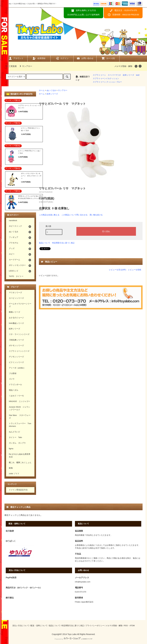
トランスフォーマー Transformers (20, 425)
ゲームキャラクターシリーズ (20, 305)
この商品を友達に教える (49, 215)
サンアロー (25, 66)
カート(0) (108, 58)
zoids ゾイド (14, 474)
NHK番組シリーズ (16, 323)
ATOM (132, 626)
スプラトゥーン (99, 75)
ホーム (42, 90)
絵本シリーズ (128, 75)
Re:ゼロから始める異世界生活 (20, 456)
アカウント (16, 58)
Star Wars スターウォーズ (20, 417)
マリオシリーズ (15, 293)
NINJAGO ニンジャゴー (19, 401)
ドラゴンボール (15, 385)
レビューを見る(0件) (118, 270)
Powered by (73, 639)
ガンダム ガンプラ (17, 443)
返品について (45, 243)
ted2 (138, 75)
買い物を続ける (96, 215)
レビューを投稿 (135, 270)
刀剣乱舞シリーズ (16, 340)
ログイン (62, 58)
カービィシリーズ (16, 298)
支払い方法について (21, 626)
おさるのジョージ (16, 318)
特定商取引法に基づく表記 (63, 243)
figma (11, 449)
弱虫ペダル (14, 390)
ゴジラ (12, 379)
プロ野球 (13, 374)
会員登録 (39, 58)
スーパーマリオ (114, 75)
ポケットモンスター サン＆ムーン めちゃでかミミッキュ (31, 176)
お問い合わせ (85, 58)
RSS (126, 626)
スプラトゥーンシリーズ (19, 351)
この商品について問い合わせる (75, 215)
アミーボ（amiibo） (17, 368)
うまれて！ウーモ (16, 396)
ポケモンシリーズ (16, 346)
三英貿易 (11, 66)
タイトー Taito (16, 437)
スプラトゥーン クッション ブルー (107, 82)
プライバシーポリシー (95, 626)
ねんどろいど (14, 432)
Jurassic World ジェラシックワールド (19, 408)
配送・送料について (39, 626)
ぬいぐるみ (51, 90)
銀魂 (11, 468)
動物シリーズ (14, 312)
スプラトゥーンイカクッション (106, 79)
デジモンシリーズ (16, 357)
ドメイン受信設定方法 (18, 490)
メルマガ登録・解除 (123, 66)
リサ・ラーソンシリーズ (19, 334)
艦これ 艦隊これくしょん (20, 463)
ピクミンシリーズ (16, 362)
